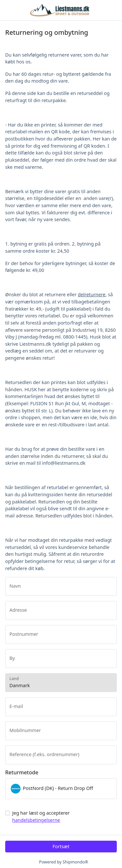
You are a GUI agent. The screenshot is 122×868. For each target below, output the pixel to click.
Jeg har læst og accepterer (41, 816)
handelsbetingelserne (36, 820)
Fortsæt (61, 846)
